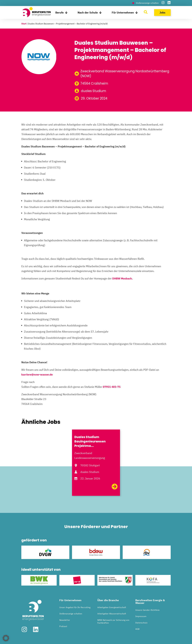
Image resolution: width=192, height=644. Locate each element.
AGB (137, 629)
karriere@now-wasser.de (37, 374)
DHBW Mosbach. (122, 278)
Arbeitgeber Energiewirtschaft (112, 607)
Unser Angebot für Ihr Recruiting (75, 607)
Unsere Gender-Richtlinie (147, 610)
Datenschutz (141, 623)
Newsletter (65, 620)
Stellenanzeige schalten (71, 614)
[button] (6, 638)
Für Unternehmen (125, 13)
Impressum (141, 616)
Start (24, 24)
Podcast (63, 626)
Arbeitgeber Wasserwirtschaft (112, 614)
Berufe (61, 13)
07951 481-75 (112, 387)
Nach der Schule (90, 13)
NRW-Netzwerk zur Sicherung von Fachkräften (113, 621)
